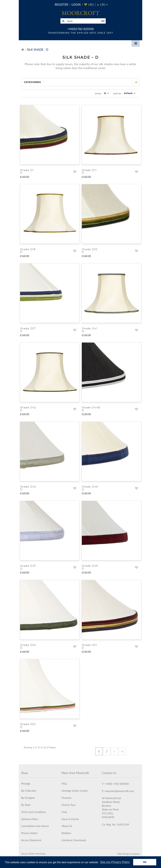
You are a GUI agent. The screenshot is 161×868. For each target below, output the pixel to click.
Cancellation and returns (35, 823)
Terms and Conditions (34, 809)
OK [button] (145, 862)
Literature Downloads (74, 837)
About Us (67, 823)
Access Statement (31, 837)
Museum (67, 795)
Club (64, 809)
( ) (89, 5)
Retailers (66, 830)
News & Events (70, 816)
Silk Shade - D (38, 49)
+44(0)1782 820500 (80, 29)
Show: (98, 94)
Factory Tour (69, 802)
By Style (26, 802)
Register (61, 4)
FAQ (64, 781)
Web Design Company (129, 851)
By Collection (29, 788)
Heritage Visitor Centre (75, 788)
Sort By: (117, 94)
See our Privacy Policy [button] (115, 862)
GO (103, 21)
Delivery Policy (30, 816)
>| (122, 749)
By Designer (28, 795)
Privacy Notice (29, 830)
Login (76, 4)
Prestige (26, 781)
